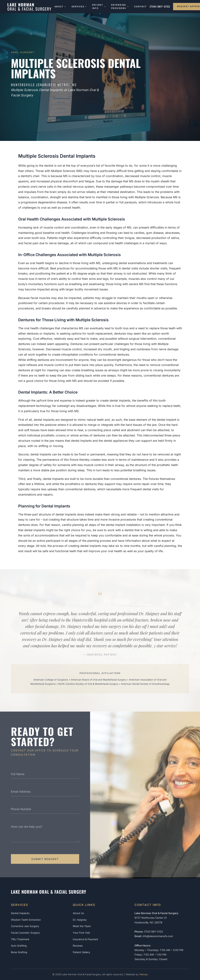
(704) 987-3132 (160, 6)
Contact (140, 7)
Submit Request (45, 861)
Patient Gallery (81, 952)
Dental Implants (20, 913)
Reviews (78, 946)
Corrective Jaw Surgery (25, 926)
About (60, 7)
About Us (78, 913)
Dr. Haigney (80, 920)
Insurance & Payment (85, 939)
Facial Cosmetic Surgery (25, 933)
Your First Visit (81, 933)
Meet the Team (82, 926)
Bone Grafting (19, 952)
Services (79, 7)
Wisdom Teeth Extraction (26, 920)
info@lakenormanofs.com (158, 936)
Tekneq (143, 974)
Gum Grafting (19, 946)
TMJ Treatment (20, 939)
